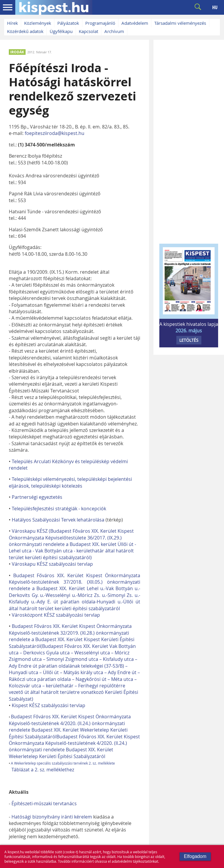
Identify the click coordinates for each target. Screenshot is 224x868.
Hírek (12, 23)
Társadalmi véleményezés (180, 23)
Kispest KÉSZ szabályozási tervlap (49, 705)
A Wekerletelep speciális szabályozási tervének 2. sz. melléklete (63, 763)
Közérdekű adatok (25, 31)
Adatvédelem (135, 23)
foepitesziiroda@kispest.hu (55, 133)
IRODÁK (17, 52)
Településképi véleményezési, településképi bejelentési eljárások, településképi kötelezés (70, 482)
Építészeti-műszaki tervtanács (44, 803)
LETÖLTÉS (189, 340)
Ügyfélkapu (61, 31)
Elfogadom (195, 856)
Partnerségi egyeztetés (37, 497)
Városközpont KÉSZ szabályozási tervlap (56, 615)
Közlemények (38, 23)
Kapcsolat (88, 31)
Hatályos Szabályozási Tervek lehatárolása (58, 520)
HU (215, 7)
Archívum (114, 31)
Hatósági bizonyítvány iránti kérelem (52, 817)
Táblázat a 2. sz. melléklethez (43, 770)
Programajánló (100, 23)
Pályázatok (68, 23)
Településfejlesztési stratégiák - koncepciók (59, 509)
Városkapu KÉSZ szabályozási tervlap (52, 564)
